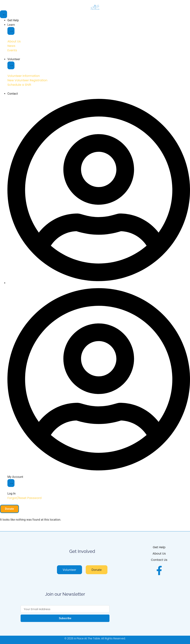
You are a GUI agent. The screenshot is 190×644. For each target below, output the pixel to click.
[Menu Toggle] (4, 14)
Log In (12, 494)
